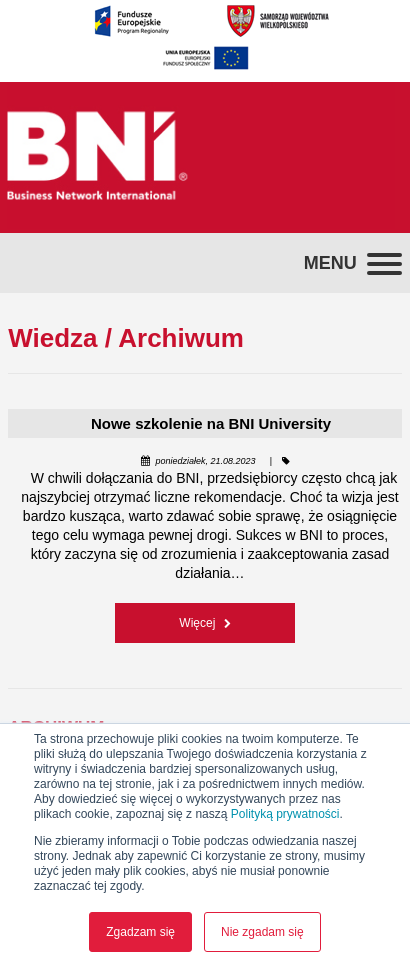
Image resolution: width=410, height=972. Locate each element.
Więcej (204, 623)
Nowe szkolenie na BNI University (211, 423)
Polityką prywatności (285, 814)
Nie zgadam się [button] (262, 932)
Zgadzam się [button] (140, 932)
